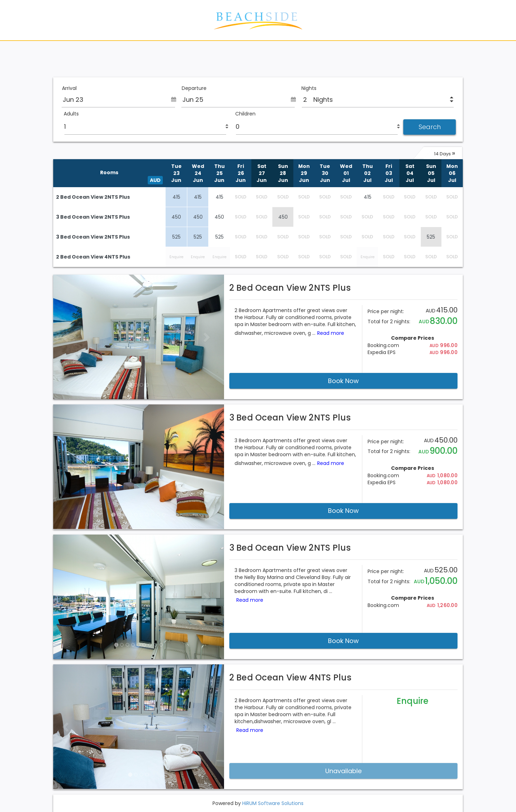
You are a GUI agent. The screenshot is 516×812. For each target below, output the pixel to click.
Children (245, 114)
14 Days (445, 153)
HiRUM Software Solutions (273, 803)
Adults (71, 114)
